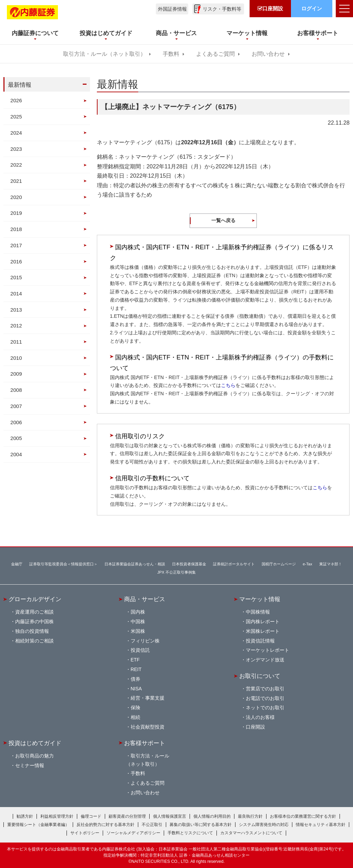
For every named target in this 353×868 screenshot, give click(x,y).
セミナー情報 (30, 765)
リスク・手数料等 (222, 9)
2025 (16, 117)
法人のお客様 (260, 717)
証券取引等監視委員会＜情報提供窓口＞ (63, 564)
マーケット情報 (260, 599)
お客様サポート (145, 743)
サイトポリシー (85, 833)
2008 (16, 390)
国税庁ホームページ (279, 564)
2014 (16, 294)
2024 (16, 133)
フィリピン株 (145, 641)
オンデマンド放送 (265, 660)
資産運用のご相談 (34, 612)
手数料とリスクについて (190, 833)
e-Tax (307, 564)
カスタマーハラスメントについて (251, 833)
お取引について (260, 676)
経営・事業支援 (148, 698)
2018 (16, 229)
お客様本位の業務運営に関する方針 (303, 816)
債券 (135, 679)
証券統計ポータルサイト (234, 564)
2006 (16, 422)
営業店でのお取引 (265, 689)
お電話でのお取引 (265, 698)
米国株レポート (263, 631)
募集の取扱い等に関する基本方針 (201, 825)
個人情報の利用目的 (212, 816)
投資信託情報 (260, 641)
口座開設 (255, 727)
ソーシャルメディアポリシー (133, 833)
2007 (16, 406)
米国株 (138, 631)
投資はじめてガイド (35, 743)
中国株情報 (258, 612)
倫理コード (91, 816)
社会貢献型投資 (148, 727)
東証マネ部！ (331, 564)
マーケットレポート (268, 650)
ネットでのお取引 (265, 708)
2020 (16, 197)
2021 (16, 181)
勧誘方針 (25, 816)
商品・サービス (145, 599)
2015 (16, 277)
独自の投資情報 (32, 631)
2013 (16, 310)
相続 (135, 717)
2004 (16, 454)
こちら (228, 385)
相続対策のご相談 (34, 641)
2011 (16, 342)
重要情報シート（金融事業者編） (38, 825)
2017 (16, 245)
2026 (16, 100)
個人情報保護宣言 (170, 816)
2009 (16, 374)
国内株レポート (263, 621)
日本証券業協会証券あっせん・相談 (135, 564)
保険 (135, 708)
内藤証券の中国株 (34, 621)
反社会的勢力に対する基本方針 (105, 825)
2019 (16, 213)
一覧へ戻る (223, 220)
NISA (136, 689)
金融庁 (17, 564)
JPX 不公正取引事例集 (176, 572)
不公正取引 (152, 825)
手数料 (171, 54)
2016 (16, 262)
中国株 (138, 621)
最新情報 (20, 85)
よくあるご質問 (215, 54)
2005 (16, 438)
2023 (16, 149)
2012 (16, 326)
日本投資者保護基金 (189, 564)
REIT (136, 669)
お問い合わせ (268, 54)
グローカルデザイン (35, 599)
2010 (16, 358)
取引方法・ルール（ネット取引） (104, 54)
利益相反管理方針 (57, 816)
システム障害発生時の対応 (264, 825)
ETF (135, 660)
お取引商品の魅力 (34, 756)
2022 (16, 165)
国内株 (138, 612)
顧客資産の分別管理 (127, 816)
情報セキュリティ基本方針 (321, 825)
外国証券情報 (172, 9)
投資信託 (140, 650)
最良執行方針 (250, 816)
